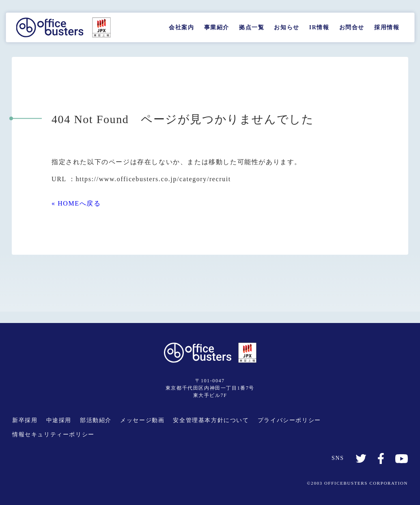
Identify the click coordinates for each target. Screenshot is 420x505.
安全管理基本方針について (211, 420)
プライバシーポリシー (289, 420)
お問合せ (352, 27)
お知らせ (286, 27)
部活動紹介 (96, 420)
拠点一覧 (252, 27)
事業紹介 (217, 27)
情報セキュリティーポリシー (53, 435)
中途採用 (59, 420)
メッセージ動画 (142, 420)
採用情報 (387, 27)
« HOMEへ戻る (76, 203)
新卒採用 (25, 420)
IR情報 (319, 27)
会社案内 (181, 27)
